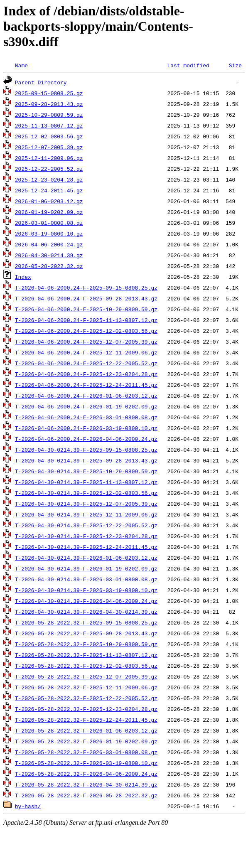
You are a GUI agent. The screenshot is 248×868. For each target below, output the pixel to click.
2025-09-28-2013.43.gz (49, 104)
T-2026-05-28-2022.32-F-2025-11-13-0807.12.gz (86, 655)
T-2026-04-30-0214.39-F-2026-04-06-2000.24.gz (86, 601)
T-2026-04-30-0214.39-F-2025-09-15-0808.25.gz (86, 450)
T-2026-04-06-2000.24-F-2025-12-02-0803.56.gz (86, 331)
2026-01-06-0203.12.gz (49, 201)
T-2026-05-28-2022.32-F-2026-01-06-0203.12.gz (86, 730)
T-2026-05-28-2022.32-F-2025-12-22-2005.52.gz (86, 698)
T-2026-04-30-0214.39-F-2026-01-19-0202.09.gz (86, 568)
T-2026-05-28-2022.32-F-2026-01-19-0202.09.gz (86, 741)
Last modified (188, 65)
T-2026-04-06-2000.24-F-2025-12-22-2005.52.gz (86, 363)
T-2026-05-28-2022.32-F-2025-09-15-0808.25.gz (86, 622)
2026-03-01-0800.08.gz (49, 223)
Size (235, 65)
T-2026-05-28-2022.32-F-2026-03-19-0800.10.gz (86, 763)
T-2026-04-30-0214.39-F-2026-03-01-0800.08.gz (86, 579)
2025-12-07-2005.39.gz (49, 147)
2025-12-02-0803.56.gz (49, 136)
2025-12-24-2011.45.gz (49, 190)
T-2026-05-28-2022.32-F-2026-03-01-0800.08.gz (86, 752)
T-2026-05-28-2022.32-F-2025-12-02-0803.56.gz (86, 666)
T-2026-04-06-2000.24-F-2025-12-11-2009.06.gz (86, 352)
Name (21, 65)
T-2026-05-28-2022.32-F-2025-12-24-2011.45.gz (86, 720)
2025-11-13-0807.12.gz (49, 125)
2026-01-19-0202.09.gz (49, 212)
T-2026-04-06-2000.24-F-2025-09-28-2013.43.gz (86, 298)
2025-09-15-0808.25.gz (49, 93)
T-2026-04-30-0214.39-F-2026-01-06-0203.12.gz (86, 558)
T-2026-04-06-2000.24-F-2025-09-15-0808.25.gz (86, 288)
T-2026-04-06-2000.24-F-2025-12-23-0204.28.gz (86, 374)
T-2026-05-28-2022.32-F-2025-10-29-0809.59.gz (86, 644)
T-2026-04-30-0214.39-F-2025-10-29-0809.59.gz (86, 471)
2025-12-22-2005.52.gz (49, 169)
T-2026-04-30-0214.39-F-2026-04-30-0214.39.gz (86, 612)
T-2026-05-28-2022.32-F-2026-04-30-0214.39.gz (86, 784)
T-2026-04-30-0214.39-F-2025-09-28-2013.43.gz (86, 460)
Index (23, 277)
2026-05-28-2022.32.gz (49, 266)
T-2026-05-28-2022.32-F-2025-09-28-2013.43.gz (86, 633)
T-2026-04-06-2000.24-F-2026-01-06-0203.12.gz (86, 396)
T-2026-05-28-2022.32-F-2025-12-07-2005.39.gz (86, 676)
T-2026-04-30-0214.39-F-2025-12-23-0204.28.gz (86, 536)
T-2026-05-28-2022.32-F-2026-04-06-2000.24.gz (86, 774)
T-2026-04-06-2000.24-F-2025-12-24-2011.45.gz (86, 385)
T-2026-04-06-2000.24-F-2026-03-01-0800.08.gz (86, 417)
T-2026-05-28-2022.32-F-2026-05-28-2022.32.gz (86, 795)
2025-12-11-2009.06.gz (49, 158)
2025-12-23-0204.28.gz (49, 180)
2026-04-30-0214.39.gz (49, 255)
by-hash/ (28, 806)
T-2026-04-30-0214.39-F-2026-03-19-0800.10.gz (86, 590)
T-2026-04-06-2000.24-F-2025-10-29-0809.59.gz (86, 309)
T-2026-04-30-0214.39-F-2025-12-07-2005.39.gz (86, 504)
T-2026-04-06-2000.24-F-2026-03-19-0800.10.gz (86, 428)
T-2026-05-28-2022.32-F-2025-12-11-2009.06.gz (86, 687)
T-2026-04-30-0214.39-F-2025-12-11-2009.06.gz (86, 514)
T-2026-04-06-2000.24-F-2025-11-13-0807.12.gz (86, 320)
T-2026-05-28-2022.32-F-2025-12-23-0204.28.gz (86, 709)
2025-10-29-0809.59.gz (49, 115)
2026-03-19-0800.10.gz (49, 234)
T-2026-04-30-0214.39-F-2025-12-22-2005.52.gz (86, 525)
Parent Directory (41, 82)
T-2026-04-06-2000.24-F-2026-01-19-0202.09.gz (86, 406)
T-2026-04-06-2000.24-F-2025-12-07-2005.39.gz (86, 342)
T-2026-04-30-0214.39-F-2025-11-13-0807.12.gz (86, 482)
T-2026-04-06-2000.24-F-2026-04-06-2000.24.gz (86, 439)
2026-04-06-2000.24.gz (49, 244)
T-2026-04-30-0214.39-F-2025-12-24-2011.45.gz (86, 547)
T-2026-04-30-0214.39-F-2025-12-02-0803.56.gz (86, 493)
